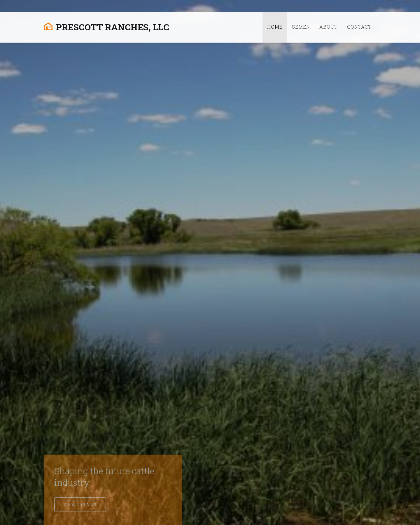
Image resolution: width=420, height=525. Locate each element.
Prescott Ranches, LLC (106, 27)
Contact (359, 27)
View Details (80, 511)
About (329, 27)
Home (275, 27)
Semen (301, 27)
